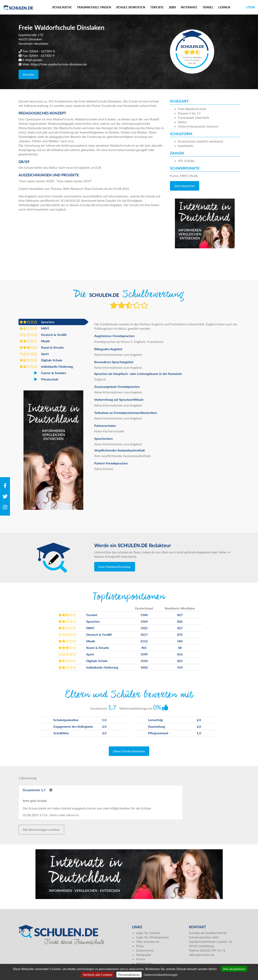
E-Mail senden (32, 60)
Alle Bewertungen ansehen (41, 829)
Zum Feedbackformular (115, 567)
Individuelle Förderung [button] (46, 367)
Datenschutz (145, 950)
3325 (144, 628)
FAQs (140, 946)
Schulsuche (62, 7)
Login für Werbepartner (153, 937)
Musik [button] (35, 341)
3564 (144, 661)
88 (180, 648)
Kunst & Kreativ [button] (42, 347)
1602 (144, 667)
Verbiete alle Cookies (98, 975)
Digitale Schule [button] (41, 360)
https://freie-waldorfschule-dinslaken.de (59, 64)
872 (180, 634)
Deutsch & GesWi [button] (43, 335)
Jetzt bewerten (185, 186)
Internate (189, 7)
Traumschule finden (94, 7)
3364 (144, 621)
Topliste (157, 7)
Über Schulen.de (148, 941)
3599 (144, 654)
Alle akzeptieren (234, 969)
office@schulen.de (202, 955)
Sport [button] (34, 354)
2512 (144, 641)
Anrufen (28, 74)
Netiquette (144, 955)
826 (180, 621)
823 (180, 661)
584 (180, 641)
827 (180, 615)
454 (180, 667)
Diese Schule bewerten (129, 751)
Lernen (224, 7)
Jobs (172, 7)
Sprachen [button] (37, 322)
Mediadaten (144, 963)
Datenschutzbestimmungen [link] (161, 975)
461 (144, 648)
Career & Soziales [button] (43, 373)
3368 (144, 615)
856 (180, 654)
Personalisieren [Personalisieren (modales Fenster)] (129, 975)
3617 (144, 634)
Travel (208, 7)
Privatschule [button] (39, 379)
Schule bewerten (131, 7)
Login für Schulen (148, 933)
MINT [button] (34, 328)
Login (251, 7)
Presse (141, 959)
